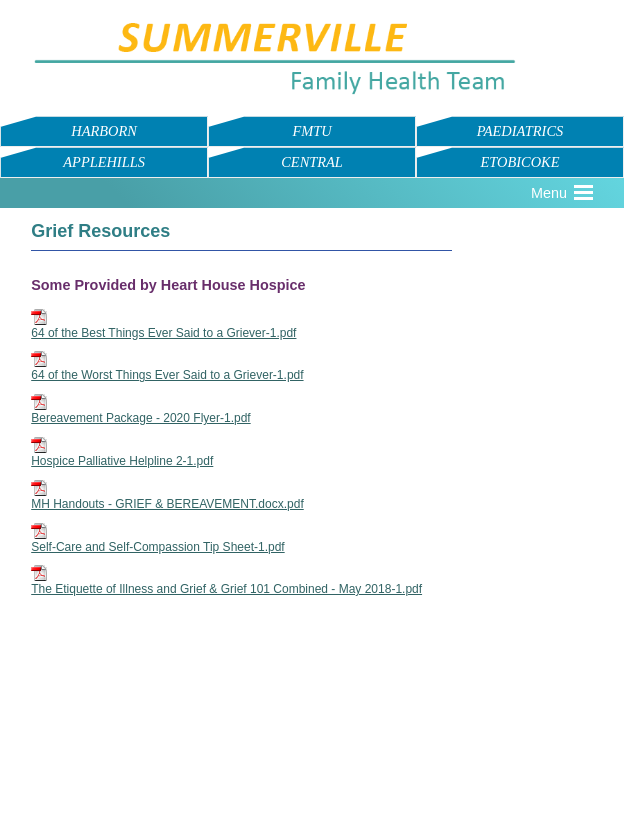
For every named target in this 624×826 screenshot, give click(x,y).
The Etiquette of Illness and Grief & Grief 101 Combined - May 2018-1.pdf (226, 589)
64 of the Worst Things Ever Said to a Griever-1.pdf (167, 375)
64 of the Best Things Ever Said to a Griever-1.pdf (163, 333)
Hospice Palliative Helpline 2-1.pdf (122, 461)
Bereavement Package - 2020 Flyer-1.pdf (140, 418)
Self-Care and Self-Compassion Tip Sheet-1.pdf (157, 547)
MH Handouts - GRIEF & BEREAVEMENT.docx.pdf (167, 504)
